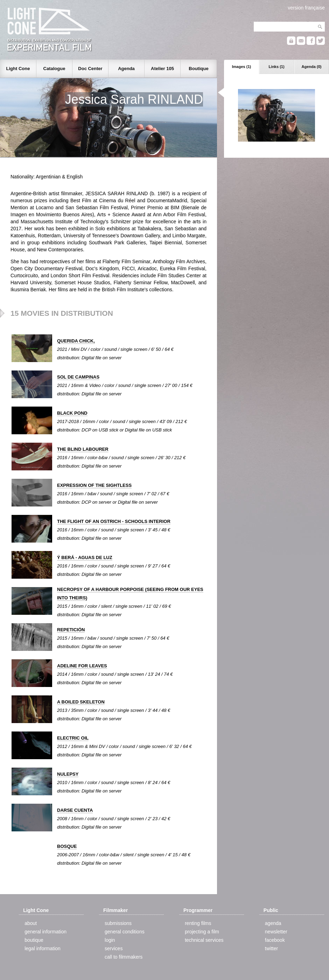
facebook (275, 940)
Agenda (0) (312, 67)
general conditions (125, 932)
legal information (43, 948)
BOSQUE (67, 846)
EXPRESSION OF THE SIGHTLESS (94, 485)
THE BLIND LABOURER (83, 449)
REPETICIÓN (71, 630)
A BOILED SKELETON (81, 702)
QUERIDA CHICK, (76, 341)
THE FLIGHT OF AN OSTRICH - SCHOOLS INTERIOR (114, 521)
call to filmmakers (124, 957)
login (110, 940)
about (31, 923)
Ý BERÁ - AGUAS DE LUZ (85, 557)
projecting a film (202, 932)
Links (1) (276, 67)
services (114, 948)
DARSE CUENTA (75, 810)
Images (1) (241, 67)
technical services (204, 940)
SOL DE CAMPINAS (78, 377)
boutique (34, 940)
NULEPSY (68, 774)
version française (306, 8)
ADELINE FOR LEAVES (82, 666)
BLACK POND (72, 413)
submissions (118, 923)
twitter (271, 948)
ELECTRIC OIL (73, 738)
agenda (273, 923)
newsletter (276, 932)
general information (45, 932)
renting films (198, 923)
